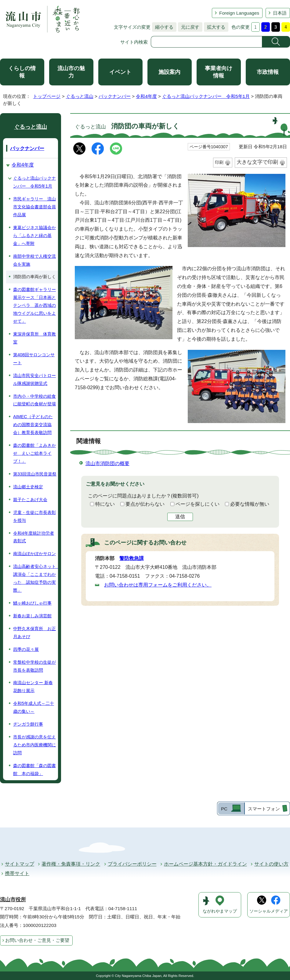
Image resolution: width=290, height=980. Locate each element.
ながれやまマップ (220, 911)
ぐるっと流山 (80, 96)
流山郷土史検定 (28, 487)
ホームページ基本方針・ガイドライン (205, 864)
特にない (105, 504)
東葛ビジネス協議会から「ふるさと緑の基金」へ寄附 (34, 235)
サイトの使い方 (271, 864)
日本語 (280, 13)
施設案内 (169, 72)
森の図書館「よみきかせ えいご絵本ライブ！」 (34, 453)
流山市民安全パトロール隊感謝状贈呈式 (34, 379)
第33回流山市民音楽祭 (35, 474)
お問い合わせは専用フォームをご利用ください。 (158, 585)
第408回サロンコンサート (34, 359)
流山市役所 (13, 900)
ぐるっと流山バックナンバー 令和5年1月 (206, 96)
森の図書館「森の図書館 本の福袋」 (34, 770)
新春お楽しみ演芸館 (32, 616)
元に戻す (189, 27)
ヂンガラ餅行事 (28, 724)
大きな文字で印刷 (257, 162)
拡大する (215, 27)
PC (224, 809)
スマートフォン (264, 809)
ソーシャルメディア (269, 911)
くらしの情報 (22, 72)
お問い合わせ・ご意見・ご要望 (37, 940)
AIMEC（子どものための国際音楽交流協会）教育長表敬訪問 (33, 425)
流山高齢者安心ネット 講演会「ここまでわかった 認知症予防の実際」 (36, 578)
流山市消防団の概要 (107, 463)
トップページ (47, 96)
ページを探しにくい (198, 504)
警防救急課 (132, 558)
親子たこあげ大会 (30, 500)
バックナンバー (115, 96)
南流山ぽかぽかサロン (34, 554)
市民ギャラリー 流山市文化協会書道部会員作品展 (34, 207)
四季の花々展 (26, 649)
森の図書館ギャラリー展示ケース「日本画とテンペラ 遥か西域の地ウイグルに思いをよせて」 (34, 305)
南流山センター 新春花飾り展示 (33, 687)
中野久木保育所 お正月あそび (34, 633)
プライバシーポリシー (132, 864)
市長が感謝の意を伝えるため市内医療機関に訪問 (34, 745)
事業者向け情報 (219, 72)
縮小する (163, 27)
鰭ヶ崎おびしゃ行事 (32, 603)
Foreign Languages (239, 13)
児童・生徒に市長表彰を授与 (34, 516)
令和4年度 (146, 96)
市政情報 (268, 72)
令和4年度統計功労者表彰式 (34, 537)
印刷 (219, 162)
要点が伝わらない (145, 504)
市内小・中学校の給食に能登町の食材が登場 (34, 400)
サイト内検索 (134, 42)
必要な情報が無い (250, 504)
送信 (180, 517)
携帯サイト (17, 873)
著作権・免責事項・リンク (71, 864)
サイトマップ (20, 864)
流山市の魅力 (71, 72)
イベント (120, 72)
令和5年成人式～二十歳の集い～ (34, 707)
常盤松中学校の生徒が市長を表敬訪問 (34, 666)
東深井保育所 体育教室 (34, 338)
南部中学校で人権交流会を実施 (34, 260)
